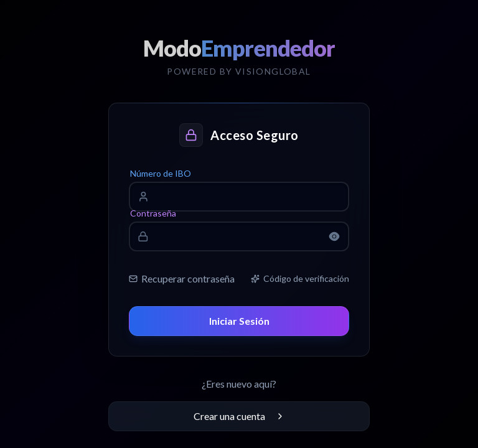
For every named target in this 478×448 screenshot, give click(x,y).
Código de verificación (300, 278)
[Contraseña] (238, 236)
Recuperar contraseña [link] (182, 278)
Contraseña (153, 213)
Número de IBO (161, 173)
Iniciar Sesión (239, 321)
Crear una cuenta (239, 416)
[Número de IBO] (245, 197)
